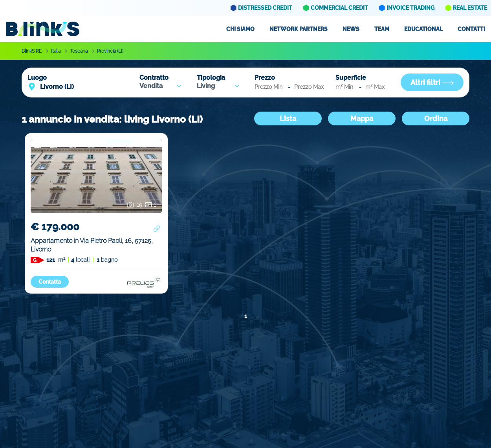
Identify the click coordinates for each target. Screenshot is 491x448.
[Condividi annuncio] (157, 229)
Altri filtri (432, 82)
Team (382, 29)
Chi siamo (240, 29)
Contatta (50, 282)
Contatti (471, 29)
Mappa (362, 118)
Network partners (299, 29)
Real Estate (470, 8)
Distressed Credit (265, 8)
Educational (423, 29)
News (351, 29)
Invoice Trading (410, 8)
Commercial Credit (339, 8)
